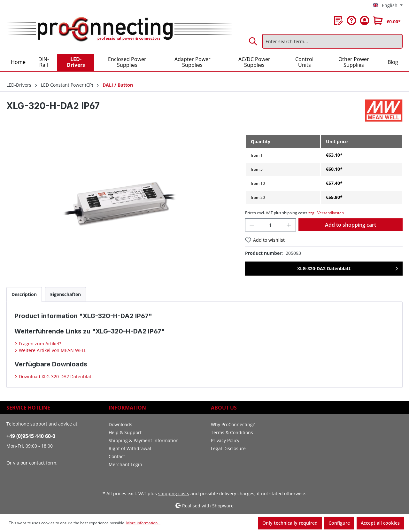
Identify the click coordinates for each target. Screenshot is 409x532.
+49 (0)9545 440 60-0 (31, 436)
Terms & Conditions (232, 432)
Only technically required (290, 523)
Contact (117, 456)
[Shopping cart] (387, 20)
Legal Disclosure (228, 448)
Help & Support (125, 432)
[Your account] (365, 20)
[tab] (24, 294)
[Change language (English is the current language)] (388, 5)
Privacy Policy (225, 440)
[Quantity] (270, 225)
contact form (43, 463)
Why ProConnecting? (233, 424)
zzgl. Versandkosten (326, 213)
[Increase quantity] (289, 225)
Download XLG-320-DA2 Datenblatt (55, 376)
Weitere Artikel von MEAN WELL (52, 350)
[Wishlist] (338, 20)
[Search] (253, 41)
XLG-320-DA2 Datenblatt (324, 268)
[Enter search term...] (332, 41)
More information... (143, 523)
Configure (339, 523)
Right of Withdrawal (130, 448)
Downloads (120, 424)
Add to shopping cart (351, 225)
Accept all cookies (380, 523)
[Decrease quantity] (252, 225)
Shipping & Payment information (144, 440)
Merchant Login (125, 464)
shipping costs (174, 493)
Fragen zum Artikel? (39, 344)
